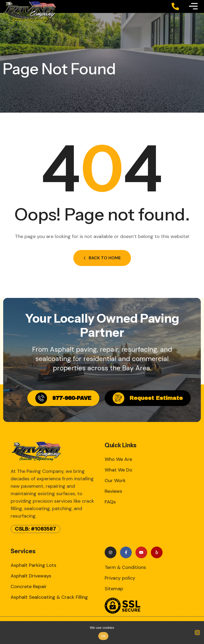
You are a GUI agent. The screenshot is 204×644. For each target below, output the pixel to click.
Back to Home (102, 258)
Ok (103, 636)
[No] (197, 633)
